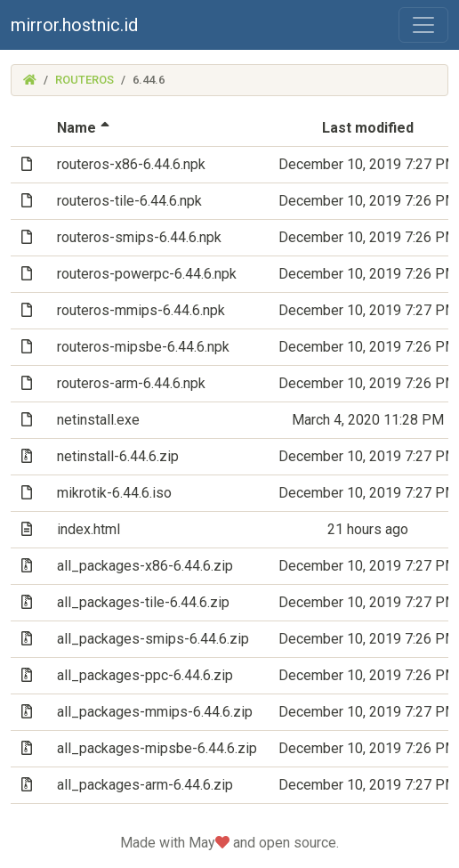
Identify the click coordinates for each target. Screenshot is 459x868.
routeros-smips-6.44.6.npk (139, 237)
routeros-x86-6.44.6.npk (131, 164)
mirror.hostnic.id (74, 25)
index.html (89, 529)
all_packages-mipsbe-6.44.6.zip (157, 748)
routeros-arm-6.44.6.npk (131, 383)
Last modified (368, 128)
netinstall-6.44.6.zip (118, 456)
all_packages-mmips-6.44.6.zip (155, 712)
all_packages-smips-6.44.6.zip (153, 639)
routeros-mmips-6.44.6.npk (141, 310)
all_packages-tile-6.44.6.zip (143, 602)
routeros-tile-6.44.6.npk (129, 201)
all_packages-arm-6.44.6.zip (145, 785)
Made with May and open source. (229, 843)
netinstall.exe (98, 420)
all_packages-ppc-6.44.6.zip (145, 675)
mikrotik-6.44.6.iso (114, 493)
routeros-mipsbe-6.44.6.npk (143, 347)
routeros (85, 80)
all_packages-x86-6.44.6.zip (145, 566)
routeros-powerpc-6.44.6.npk (147, 274)
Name (85, 128)
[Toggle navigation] (423, 25)
